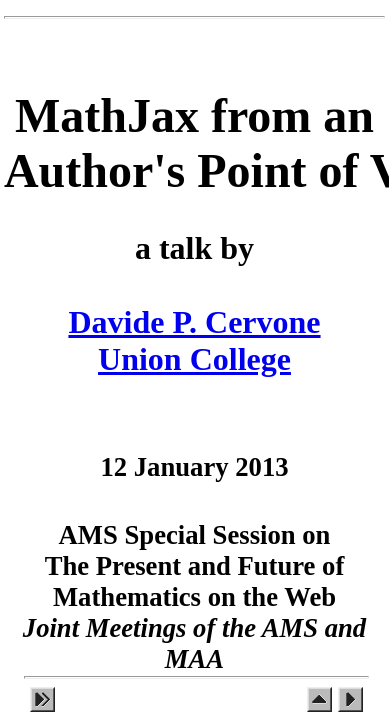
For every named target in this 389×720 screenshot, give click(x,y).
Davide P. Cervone (194, 322)
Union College (194, 359)
